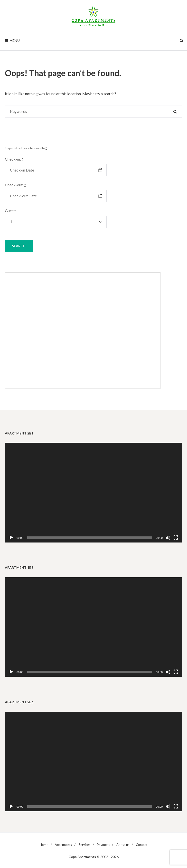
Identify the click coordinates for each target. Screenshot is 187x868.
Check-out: (15, 185)
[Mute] (168, 538)
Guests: (11, 211)
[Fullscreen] (176, 538)
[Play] (11, 538)
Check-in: (14, 159)
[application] (93, 493)
